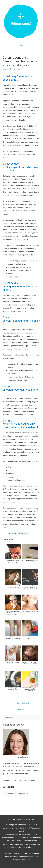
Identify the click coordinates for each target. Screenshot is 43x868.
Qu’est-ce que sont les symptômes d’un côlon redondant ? (21, 167)
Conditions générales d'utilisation (16, 828)
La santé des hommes (11, 69)
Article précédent (22, 703)
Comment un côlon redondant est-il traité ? (21, 390)
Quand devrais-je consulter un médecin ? (21, 321)
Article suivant (22, 710)
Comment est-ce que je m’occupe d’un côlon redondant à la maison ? (20, 424)
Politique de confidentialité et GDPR (21, 825)
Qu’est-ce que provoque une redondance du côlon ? (20, 286)
